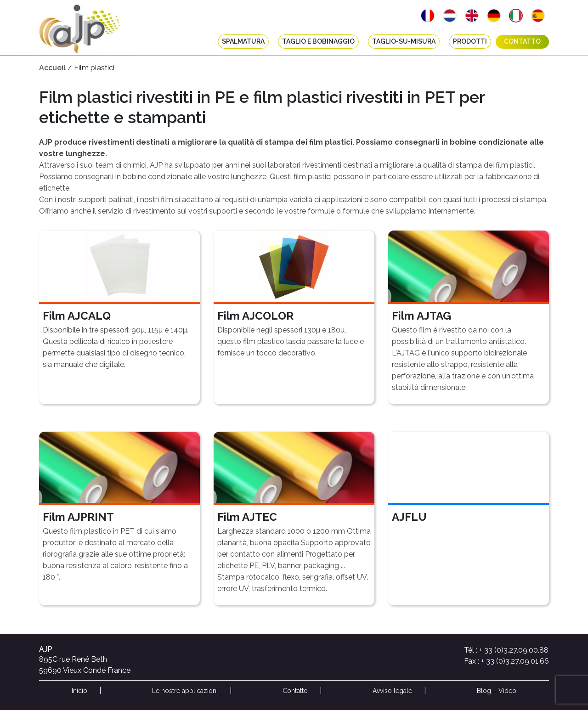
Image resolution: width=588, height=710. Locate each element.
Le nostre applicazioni (185, 691)
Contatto (522, 42)
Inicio (79, 691)
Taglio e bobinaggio (318, 42)
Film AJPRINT (78, 517)
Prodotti (470, 42)
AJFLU (409, 517)
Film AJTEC (247, 517)
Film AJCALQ (77, 316)
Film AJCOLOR (255, 316)
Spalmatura (243, 42)
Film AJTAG (421, 316)
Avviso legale (392, 691)
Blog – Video (497, 691)
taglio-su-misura (404, 42)
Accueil (52, 68)
